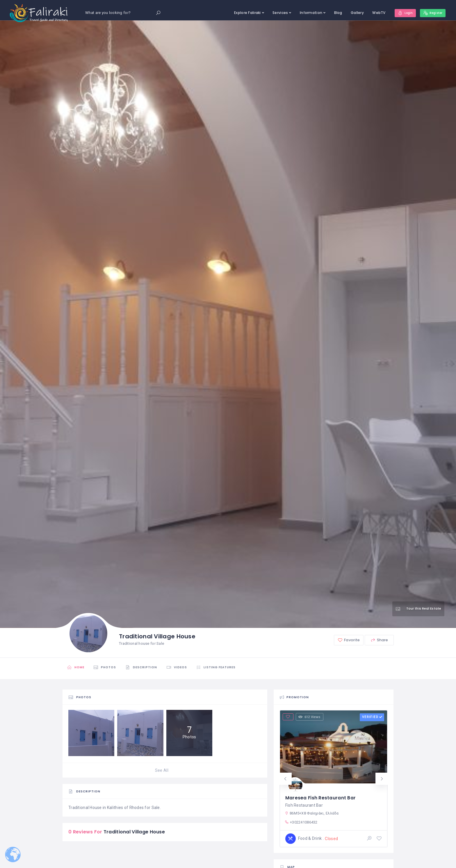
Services (276, 13)
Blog (334, 13)
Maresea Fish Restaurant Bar (321, 797)
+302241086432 (301, 822)
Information (307, 13)
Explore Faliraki (243, 13)
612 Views (311, 717)
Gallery (353, 13)
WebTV (374, 13)
